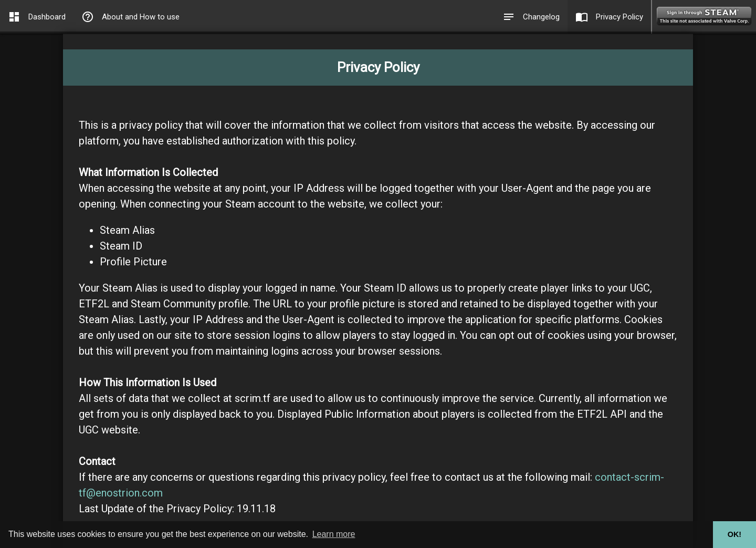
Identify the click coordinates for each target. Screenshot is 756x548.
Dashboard (37, 17)
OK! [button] (734, 534)
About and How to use (130, 17)
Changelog (531, 17)
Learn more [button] (334, 534)
